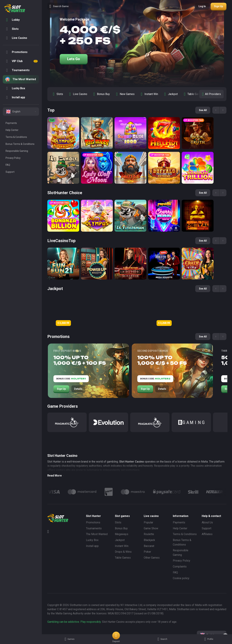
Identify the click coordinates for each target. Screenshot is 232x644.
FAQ (175, 572)
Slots (118, 522)
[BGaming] (191, 422)
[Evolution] (108, 422)
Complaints (180, 567)
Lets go (74, 59)
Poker (147, 552)
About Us (207, 522)
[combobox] (21, 112)
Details (78, 389)
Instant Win (122, 546)
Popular (148, 522)
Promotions (93, 522)
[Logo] (82, 492)
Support (207, 528)
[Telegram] (49, 532)
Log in (202, 6)
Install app (92, 546)
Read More (55, 476)
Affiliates (207, 534)
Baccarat (149, 546)
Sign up (219, 6)
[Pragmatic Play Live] (150, 422)
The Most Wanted (97, 534)
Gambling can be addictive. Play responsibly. (74, 622)
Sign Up (61, 389)
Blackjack (149, 540)
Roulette (149, 534)
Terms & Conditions (185, 534)
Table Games (123, 558)
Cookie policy (181, 578)
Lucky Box (92, 540)
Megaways (122, 534)
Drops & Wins (123, 552)
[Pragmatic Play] (67, 422)
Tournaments (94, 528)
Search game (59, 6)
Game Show (151, 528)
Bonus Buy (121, 528)
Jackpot (120, 540)
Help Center (180, 528)
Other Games (152, 558)
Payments (179, 522)
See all (203, 110)
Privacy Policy (182, 561)
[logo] (15, 9)
